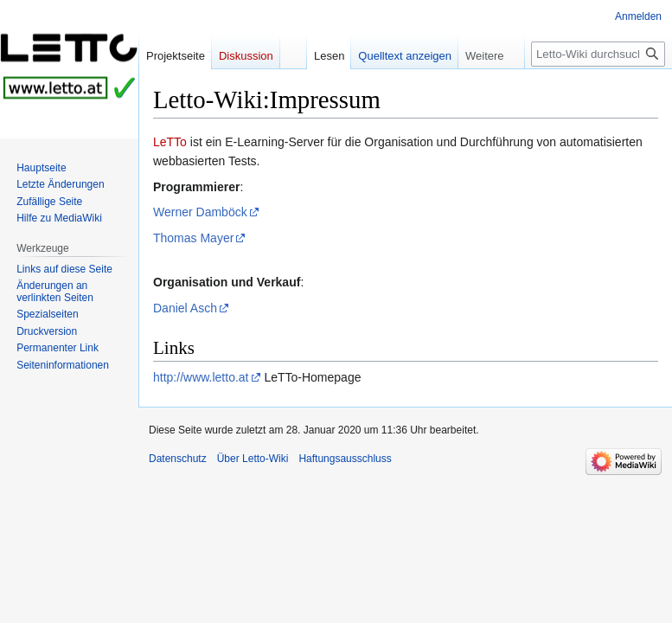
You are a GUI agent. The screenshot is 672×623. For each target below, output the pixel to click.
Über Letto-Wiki (253, 459)
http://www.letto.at (201, 377)
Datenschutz (178, 459)
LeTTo (170, 142)
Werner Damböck (200, 212)
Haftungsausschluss (345, 459)
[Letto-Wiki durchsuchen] (598, 54)
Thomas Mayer (193, 238)
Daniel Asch (185, 308)
